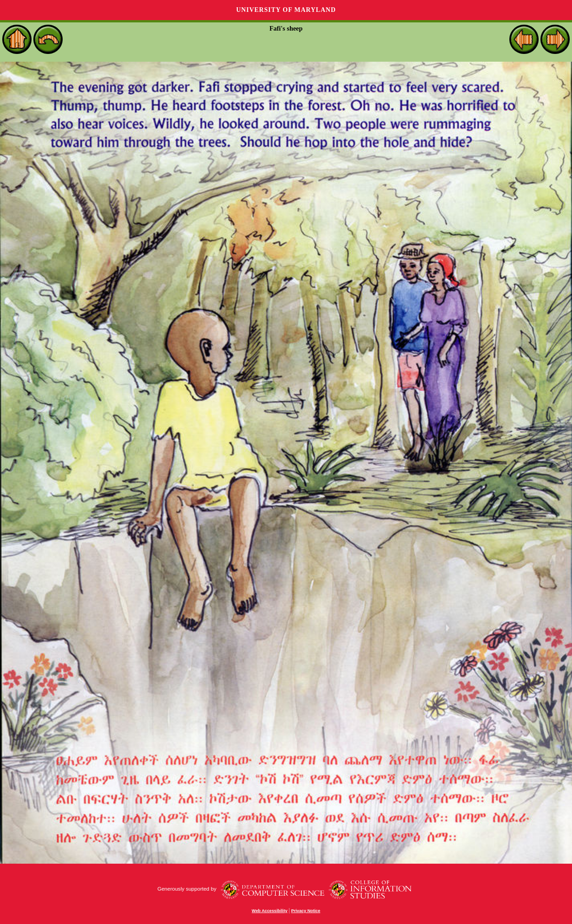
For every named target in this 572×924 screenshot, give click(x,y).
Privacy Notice (306, 911)
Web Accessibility (270, 911)
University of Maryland (286, 10)
